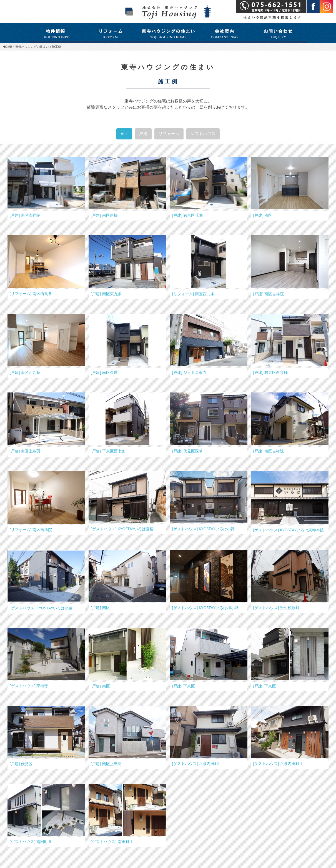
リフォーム (169, 133)
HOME (7, 47)
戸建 (143, 133)
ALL (124, 134)
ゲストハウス (203, 133)
